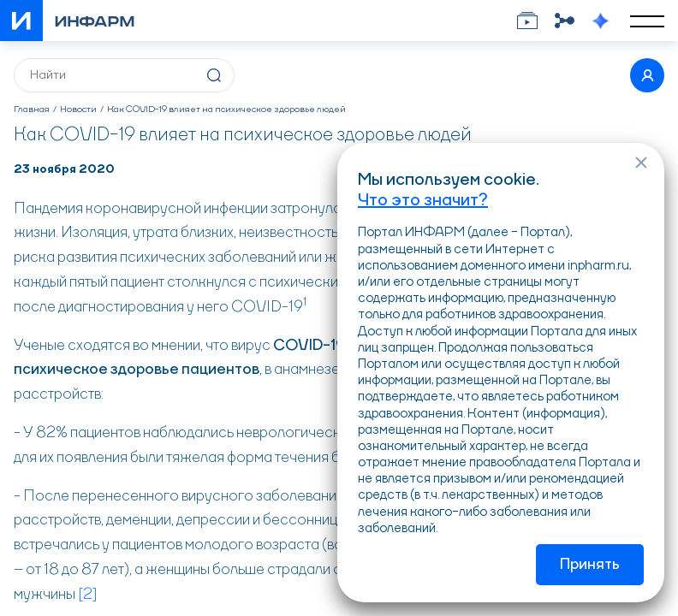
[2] (88, 595)
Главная (32, 110)
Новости (78, 110)
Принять (590, 565)
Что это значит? (423, 201)
